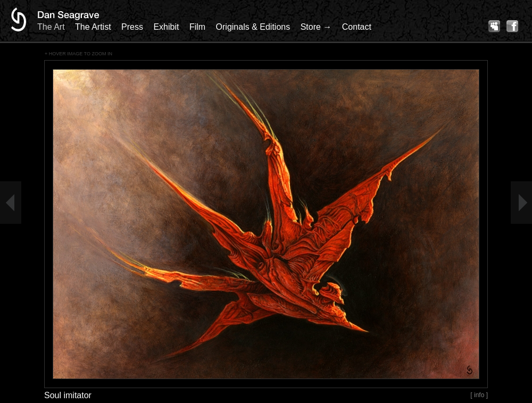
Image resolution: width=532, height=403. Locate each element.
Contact (357, 27)
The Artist (93, 27)
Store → (316, 27)
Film (197, 27)
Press (132, 27)
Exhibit (166, 27)
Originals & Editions (253, 27)
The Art (51, 27)
